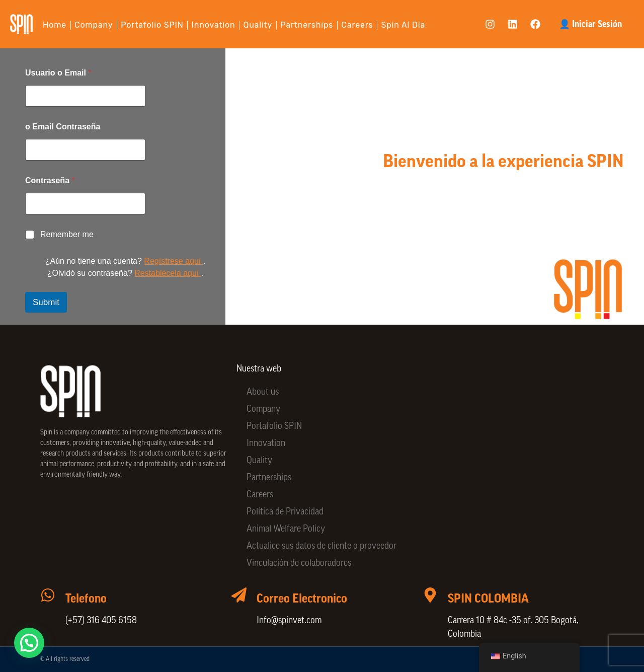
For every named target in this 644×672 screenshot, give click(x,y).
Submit (46, 302)
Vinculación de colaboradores (299, 564)
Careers (357, 25)
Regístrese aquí (173, 261)
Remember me (67, 234)
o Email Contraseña (63, 127)
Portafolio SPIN (152, 25)
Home (55, 25)
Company (94, 25)
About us (263, 392)
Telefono (86, 599)
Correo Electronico (302, 599)
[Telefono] (48, 595)
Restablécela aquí (168, 273)
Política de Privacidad (285, 512)
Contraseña (50, 180)
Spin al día (404, 25)
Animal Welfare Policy (286, 529)
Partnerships (307, 25)
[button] (32, 642)
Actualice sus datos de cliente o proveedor (321, 546)
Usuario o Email (58, 73)
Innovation (214, 25)
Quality (258, 25)
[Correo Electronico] (239, 595)
